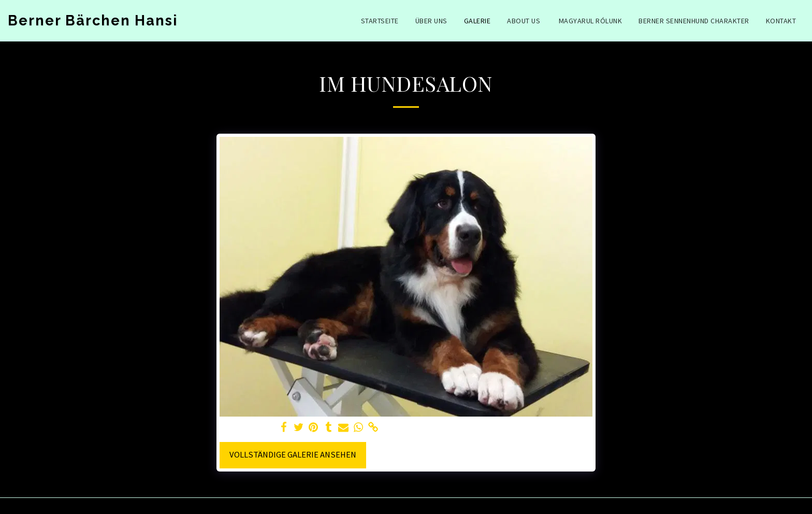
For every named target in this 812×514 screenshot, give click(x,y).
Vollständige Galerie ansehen (293, 455)
